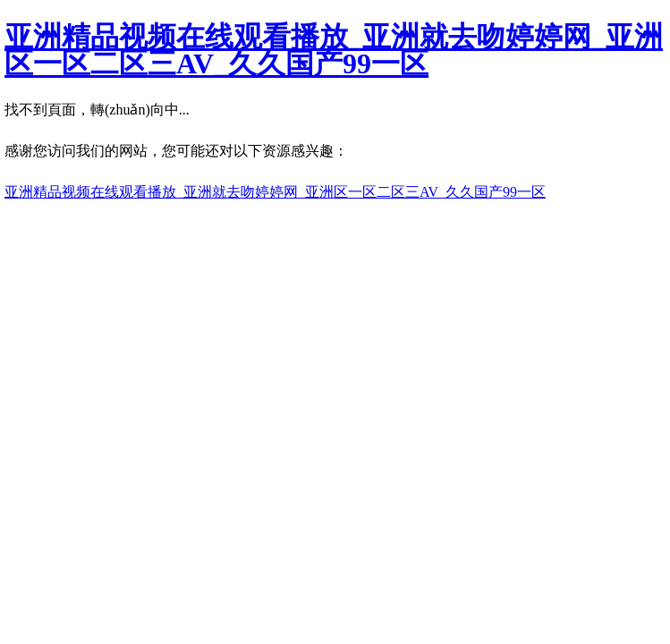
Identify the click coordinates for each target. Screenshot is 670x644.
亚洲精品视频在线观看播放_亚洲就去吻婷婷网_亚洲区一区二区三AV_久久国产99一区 (334, 50)
